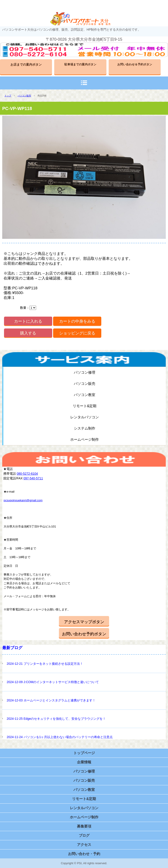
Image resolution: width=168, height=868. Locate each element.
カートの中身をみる (77, 321)
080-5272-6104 (27, 474)
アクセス (84, 845)
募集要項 (84, 826)
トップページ (84, 753)
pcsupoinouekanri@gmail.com (23, 500)
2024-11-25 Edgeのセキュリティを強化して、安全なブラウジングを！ (56, 719)
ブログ (84, 835)
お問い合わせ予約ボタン (84, 634)
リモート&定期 (85, 406)
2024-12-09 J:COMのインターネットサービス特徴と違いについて (53, 682)
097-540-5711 (33, 478)
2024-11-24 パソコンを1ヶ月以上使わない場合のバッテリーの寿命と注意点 (60, 737)
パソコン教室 (85, 395)
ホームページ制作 (85, 439)
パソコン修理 (85, 372)
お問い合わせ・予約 (84, 854)
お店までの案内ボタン (26, 64)
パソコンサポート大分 (84, 19)
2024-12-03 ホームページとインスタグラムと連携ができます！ (51, 700)
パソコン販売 (24, 96)
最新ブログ (12, 648)
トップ (8, 96)
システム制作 (85, 428)
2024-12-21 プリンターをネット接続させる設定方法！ (45, 664)
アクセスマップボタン (84, 622)
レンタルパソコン (85, 417)
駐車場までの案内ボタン (80, 64)
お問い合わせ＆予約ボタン (135, 64)
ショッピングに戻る (77, 333)
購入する (28, 333)
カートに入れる (28, 321)
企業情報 (84, 762)
